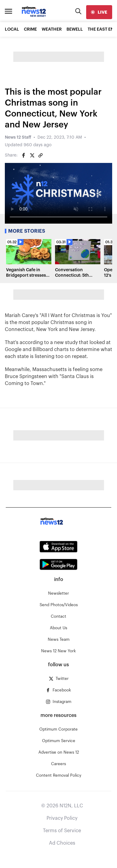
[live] (99, 12)
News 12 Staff (18, 137)
